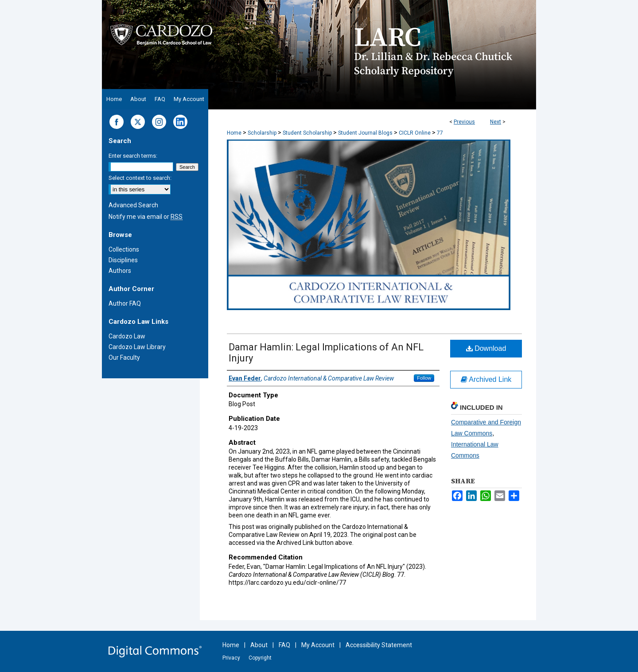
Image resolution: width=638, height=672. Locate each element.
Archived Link (486, 379)
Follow (424, 378)
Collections (124, 249)
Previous (464, 122)
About (259, 645)
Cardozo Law (127, 336)
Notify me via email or (146, 217)
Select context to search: (140, 178)
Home (234, 133)
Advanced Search (133, 205)
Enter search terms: (133, 156)
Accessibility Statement (379, 645)
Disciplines (123, 260)
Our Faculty (124, 357)
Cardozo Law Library (137, 347)
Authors (120, 271)
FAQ (284, 645)
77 (440, 133)
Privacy (231, 658)
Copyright (260, 658)
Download (486, 348)
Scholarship (262, 133)
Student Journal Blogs (365, 133)
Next (496, 122)
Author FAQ (125, 303)
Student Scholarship (307, 133)
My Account (318, 645)
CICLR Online (415, 133)
